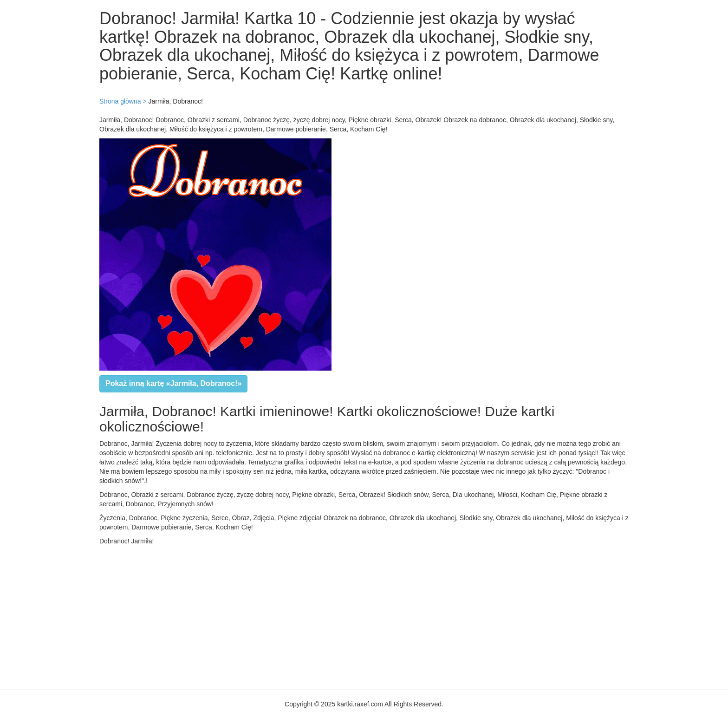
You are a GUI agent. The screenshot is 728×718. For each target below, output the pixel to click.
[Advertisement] (279, 615)
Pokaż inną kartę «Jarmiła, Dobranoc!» (173, 383)
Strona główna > (123, 101)
